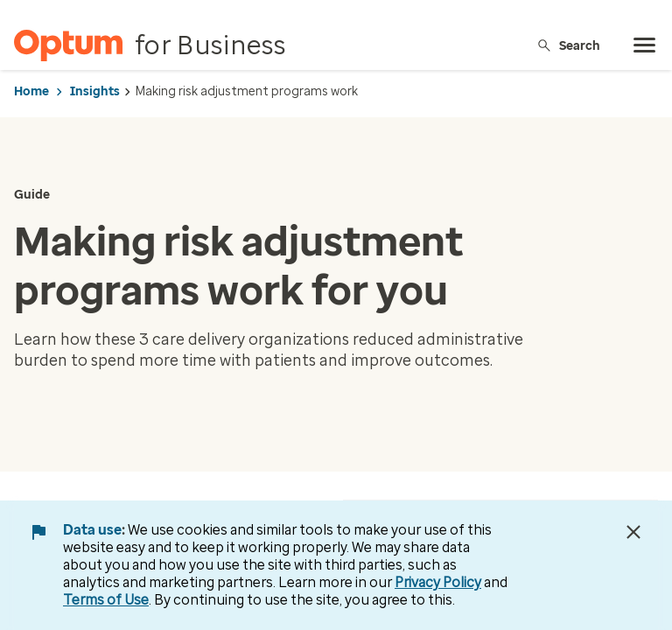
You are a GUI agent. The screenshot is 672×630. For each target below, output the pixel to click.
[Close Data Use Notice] (633, 532)
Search (568, 45)
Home (31, 91)
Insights (95, 91)
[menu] (645, 45)
